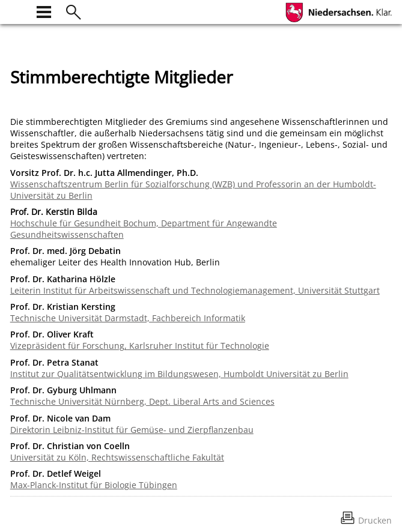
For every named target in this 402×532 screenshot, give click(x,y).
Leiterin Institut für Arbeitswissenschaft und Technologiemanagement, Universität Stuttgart (195, 290)
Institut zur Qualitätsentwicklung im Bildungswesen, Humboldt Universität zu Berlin (179, 374)
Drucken (375, 520)
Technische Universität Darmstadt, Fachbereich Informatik (128, 318)
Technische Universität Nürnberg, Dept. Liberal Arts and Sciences (142, 401)
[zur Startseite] (17, 11)
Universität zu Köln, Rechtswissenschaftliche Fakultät (117, 457)
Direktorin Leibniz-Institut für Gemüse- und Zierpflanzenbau (132, 430)
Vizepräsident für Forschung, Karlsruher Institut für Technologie (140, 346)
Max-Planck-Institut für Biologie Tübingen (94, 485)
